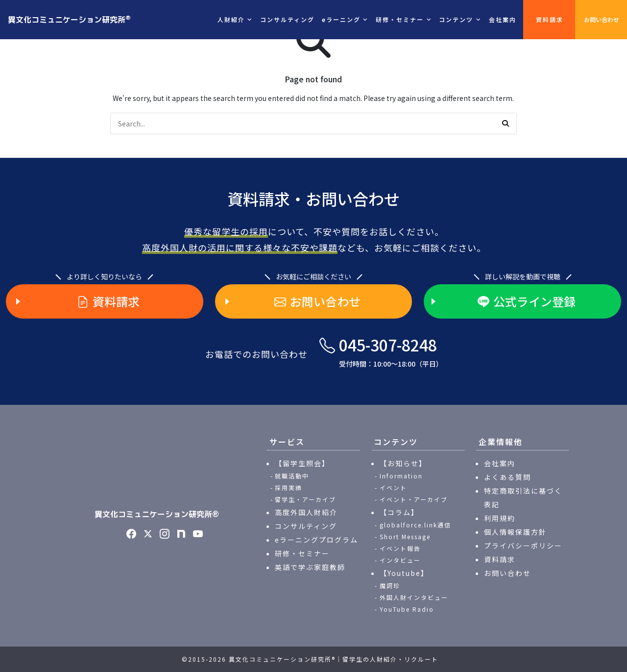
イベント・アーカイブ (414, 499)
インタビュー (400, 560)
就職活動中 (292, 476)
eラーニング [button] (341, 19)
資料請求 (550, 19)
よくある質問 (507, 477)
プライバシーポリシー (523, 546)
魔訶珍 (390, 585)
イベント (393, 487)
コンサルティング (287, 19)
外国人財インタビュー (414, 597)
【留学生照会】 (302, 463)
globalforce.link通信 (415, 525)
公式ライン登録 (527, 301)
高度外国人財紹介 (306, 512)
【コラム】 (399, 512)
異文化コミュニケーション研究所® (157, 514)
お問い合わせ (602, 19)
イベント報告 (400, 548)
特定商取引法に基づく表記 (523, 498)
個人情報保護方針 (515, 532)
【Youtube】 (404, 573)
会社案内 (503, 19)
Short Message (405, 536)
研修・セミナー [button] (400, 19)
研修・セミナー (302, 553)
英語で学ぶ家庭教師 (310, 567)
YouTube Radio (407, 609)
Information (401, 476)
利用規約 (500, 518)
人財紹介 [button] (231, 19)
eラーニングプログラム (316, 540)
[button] (506, 124)
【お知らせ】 (403, 463)
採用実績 (289, 487)
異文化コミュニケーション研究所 (69, 19)
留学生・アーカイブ (305, 499)
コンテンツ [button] (456, 19)
